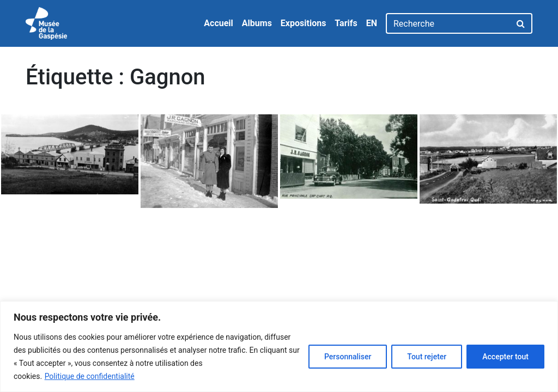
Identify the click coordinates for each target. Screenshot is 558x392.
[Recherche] (448, 23)
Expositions (304, 23)
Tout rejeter (427, 357)
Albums (257, 23)
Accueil (219, 23)
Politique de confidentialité (90, 376)
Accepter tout (505, 357)
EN (372, 23)
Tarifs (346, 23)
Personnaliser (348, 357)
